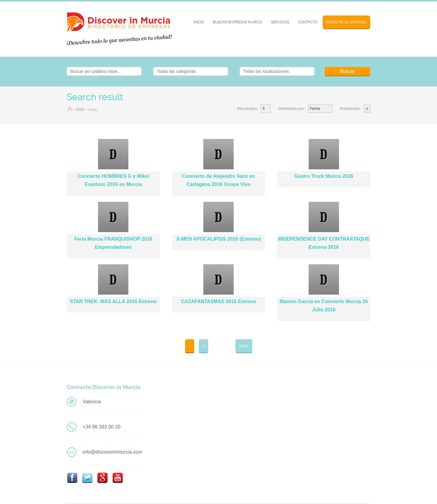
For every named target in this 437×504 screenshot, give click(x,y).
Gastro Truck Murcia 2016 (324, 176)
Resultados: (248, 109)
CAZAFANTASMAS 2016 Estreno (219, 301)
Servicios (280, 22)
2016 (80, 110)
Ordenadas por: (291, 109)
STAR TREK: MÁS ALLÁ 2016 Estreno (113, 301)
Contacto (308, 22)
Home (70, 110)
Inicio (199, 22)
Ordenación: (350, 109)
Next (244, 346)
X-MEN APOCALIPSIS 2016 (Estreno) (219, 239)
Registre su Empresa (346, 22)
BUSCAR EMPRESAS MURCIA (237, 22)
